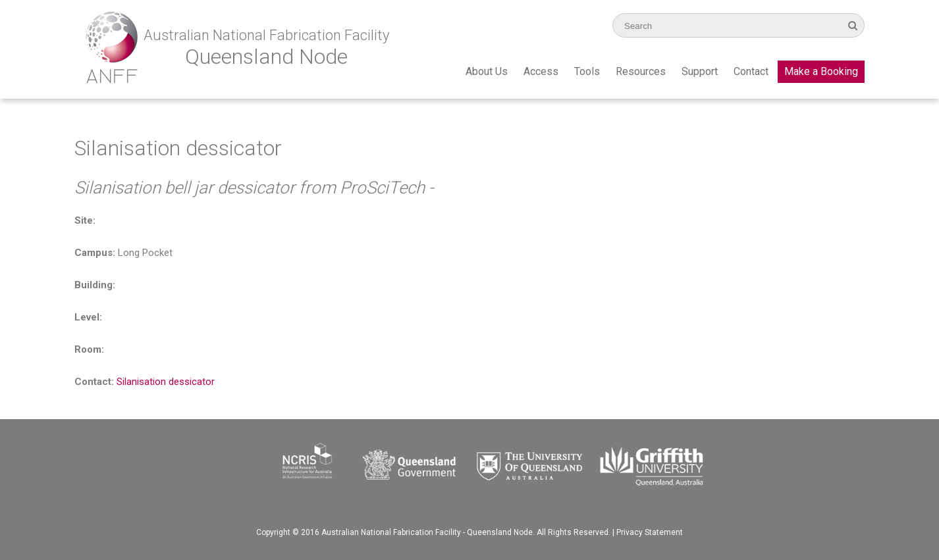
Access (541, 71)
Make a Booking (821, 71)
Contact (751, 71)
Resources (641, 71)
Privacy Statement (650, 532)
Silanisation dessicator (166, 382)
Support (700, 71)
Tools (587, 71)
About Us (487, 71)
